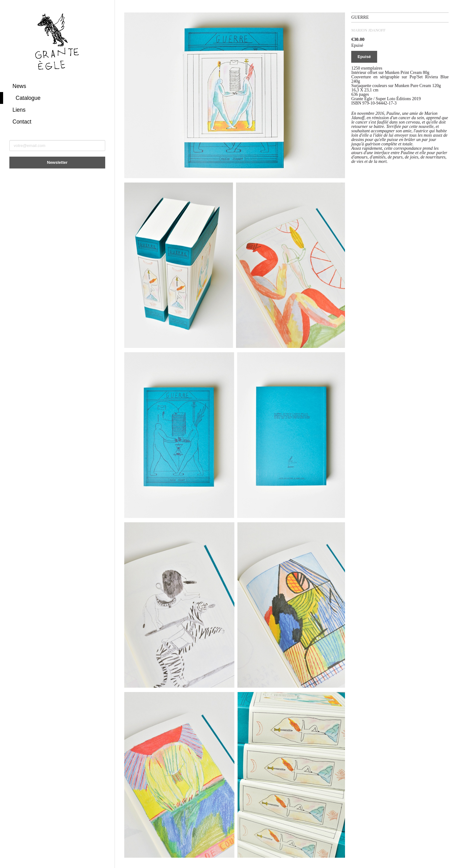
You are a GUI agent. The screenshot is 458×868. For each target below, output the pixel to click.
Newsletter (57, 162)
